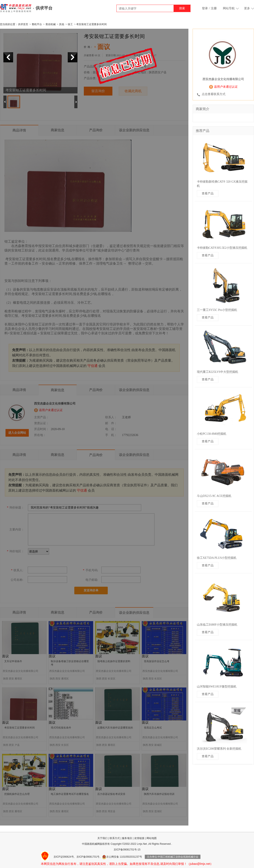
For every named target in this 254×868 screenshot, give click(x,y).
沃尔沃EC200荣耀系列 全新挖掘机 (219, 749)
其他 (62, 24)
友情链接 (139, 838)
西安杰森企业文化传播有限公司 (223, 79)
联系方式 (115, 838)
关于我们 (102, 838)
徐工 (70, 24)
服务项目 (127, 838)
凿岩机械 (51, 24)
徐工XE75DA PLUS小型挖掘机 (217, 558)
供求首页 (23, 24)
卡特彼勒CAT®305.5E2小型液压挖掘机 (222, 248)
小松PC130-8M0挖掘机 (212, 434)
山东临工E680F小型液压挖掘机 (217, 625)
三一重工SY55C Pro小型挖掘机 (217, 310)
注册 (214, 8)
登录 (205, 8)
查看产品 (208, 193)
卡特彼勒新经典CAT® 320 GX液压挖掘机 (222, 184)
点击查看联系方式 (214, 94)
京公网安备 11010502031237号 (122, 857)
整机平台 (37, 24)
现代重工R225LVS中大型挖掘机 (218, 372)
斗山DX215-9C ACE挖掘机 (214, 496)
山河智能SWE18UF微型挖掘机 (217, 687)
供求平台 (44, 8)
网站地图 (152, 838)
